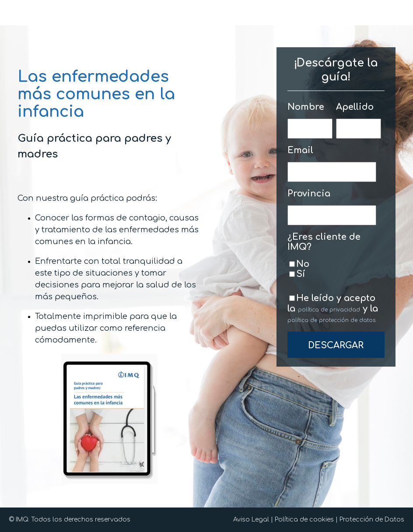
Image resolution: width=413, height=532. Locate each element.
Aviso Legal (251, 520)
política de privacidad (329, 310)
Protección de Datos (372, 520)
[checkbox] (334, 269)
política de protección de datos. (332, 320)
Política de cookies (304, 520)
